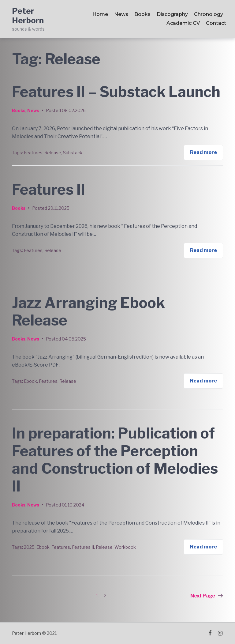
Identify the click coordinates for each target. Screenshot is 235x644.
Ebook (30, 381)
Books (142, 14)
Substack (73, 153)
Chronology (209, 14)
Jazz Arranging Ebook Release (88, 312)
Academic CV (183, 23)
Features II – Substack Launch (116, 92)
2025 (29, 547)
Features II (48, 190)
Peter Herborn (28, 16)
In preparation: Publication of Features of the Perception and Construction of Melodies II (115, 460)
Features (33, 153)
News (121, 14)
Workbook (125, 547)
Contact (216, 23)
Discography (172, 14)
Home (100, 14)
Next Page (207, 596)
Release (53, 153)
